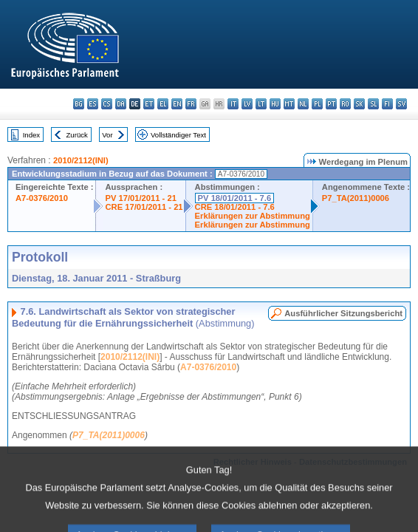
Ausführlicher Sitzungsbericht (343, 313)
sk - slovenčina (359, 104)
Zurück (77, 135)
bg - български (79, 104)
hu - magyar (275, 104)
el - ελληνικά (163, 104)
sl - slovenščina (373, 104)
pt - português (331, 104)
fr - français (191, 104)
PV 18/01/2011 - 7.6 (235, 198)
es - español (93, 104)
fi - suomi (387, 104)
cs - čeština (107, 104)
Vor (107, 135)
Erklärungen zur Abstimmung (253, 216)
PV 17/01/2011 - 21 (140, 198)
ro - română (345, 104)
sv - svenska (401, 104)
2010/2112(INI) (81, 160)
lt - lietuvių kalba (261, 104)
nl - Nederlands (303, 104)
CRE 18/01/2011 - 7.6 (235, 207)
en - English (177, 104)
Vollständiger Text (178, 135)
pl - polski (317, 104)
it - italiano (233, 104)
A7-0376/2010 (42, 198)
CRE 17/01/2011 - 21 (144, 207)
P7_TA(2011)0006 (356, 198)
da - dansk (121, 104)
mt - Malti (289, 104)
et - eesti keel (149, 104)
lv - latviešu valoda (247, 104)
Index (31, 135)
